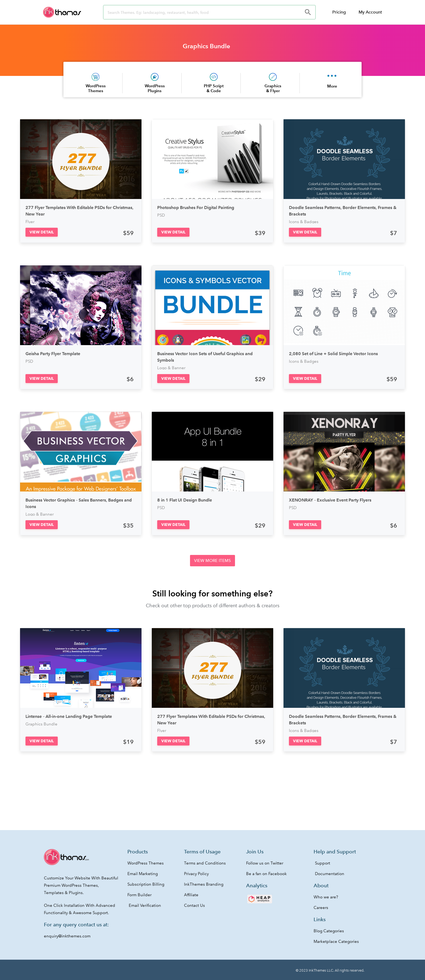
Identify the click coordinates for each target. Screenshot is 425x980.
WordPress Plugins (155, 88)
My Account (370, 12)
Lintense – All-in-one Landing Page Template (69, 716)
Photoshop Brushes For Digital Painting (196, 208)
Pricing (339, 12)
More (332, 86)
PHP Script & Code (214, 88)
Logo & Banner (171, 368)
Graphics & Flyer (273, 88)
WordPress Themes (96, 88)
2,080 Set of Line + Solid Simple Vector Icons (333, 354)
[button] (42, 232)
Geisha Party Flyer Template (53, 354)
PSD (161, 215)
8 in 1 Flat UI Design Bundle (185, 500)
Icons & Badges (304, 222)
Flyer (30, 222)
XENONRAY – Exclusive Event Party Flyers (330, 500)
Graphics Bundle (206, 46)
